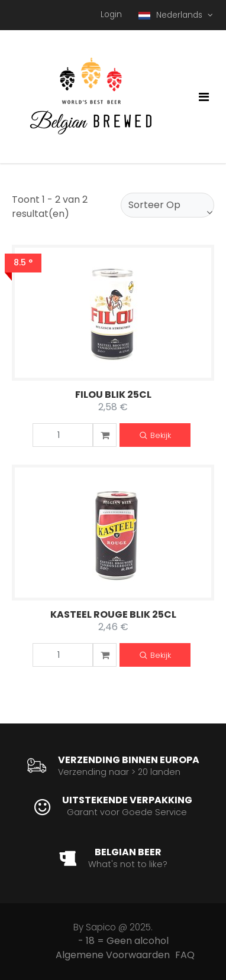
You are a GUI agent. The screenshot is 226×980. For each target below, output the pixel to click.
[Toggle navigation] (204, 97)
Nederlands (172, 15)
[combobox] (167, 205)
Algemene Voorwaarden (113, 955)
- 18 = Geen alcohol (123, 941)
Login (111, 14)
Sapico (101, 927)
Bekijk (155, 436)
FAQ (185, 955)
